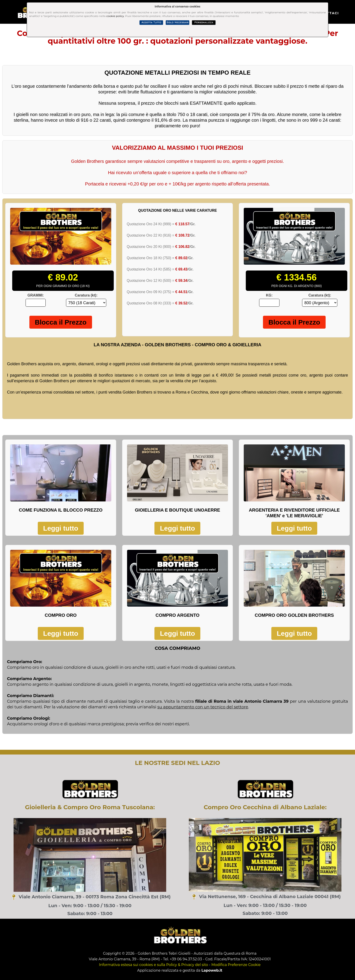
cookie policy (115, 16)
